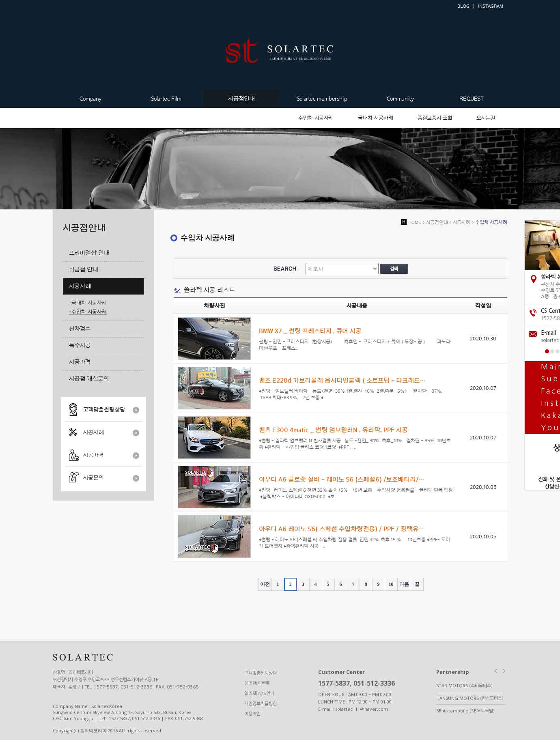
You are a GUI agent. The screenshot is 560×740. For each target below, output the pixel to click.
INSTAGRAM (491, 6)
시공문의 (93, 478)
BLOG (463, 6)
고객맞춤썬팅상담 (104, 410)
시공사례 (94, 432)
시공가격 (93, 455)
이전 (265, 584)
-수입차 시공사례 (88, 312)
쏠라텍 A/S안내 (259, 694)
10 (391, 584)
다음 (404, 584)
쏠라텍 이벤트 (257, 683)
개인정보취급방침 (261, 704)
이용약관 (252, 714)
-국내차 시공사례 (88, 303)
